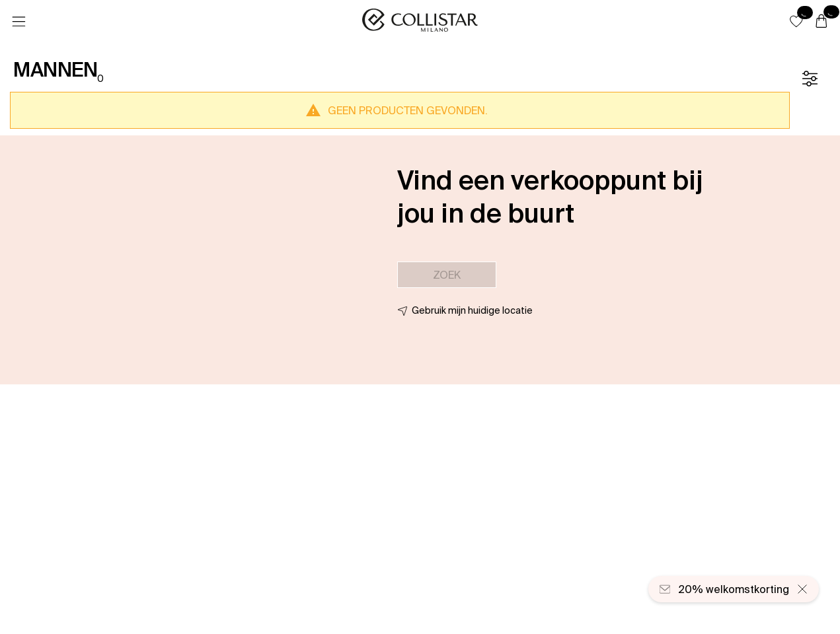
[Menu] (19, 22)
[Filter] (810, 79)
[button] (796, 21)
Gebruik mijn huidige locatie (472, 310)
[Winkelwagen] (821, 22)
